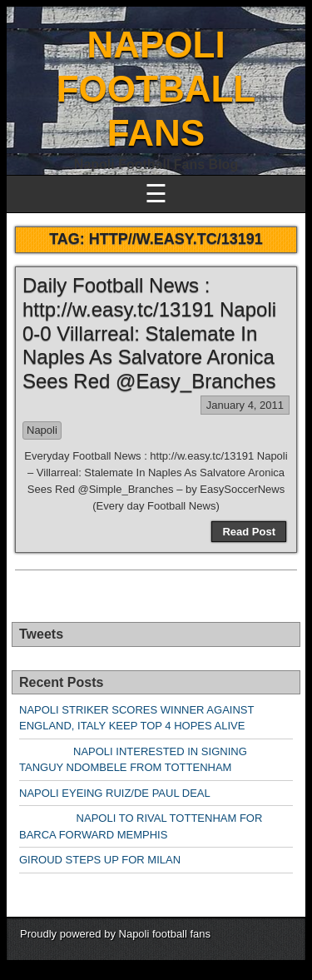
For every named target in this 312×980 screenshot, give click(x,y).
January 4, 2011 (245, 405)
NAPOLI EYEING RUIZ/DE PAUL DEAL (115, 793)
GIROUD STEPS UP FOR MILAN (100, 860)
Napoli (42, 430)
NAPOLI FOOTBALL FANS (156, 89)
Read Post (249, 532)
